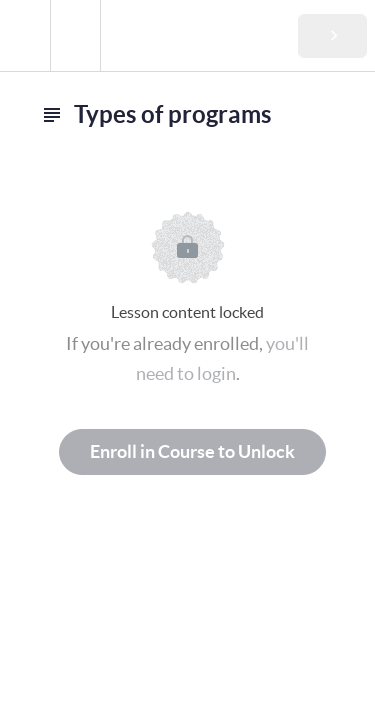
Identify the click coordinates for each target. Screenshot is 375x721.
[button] (25, 35)
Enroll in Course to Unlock (192, 451)
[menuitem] (75, 35)
